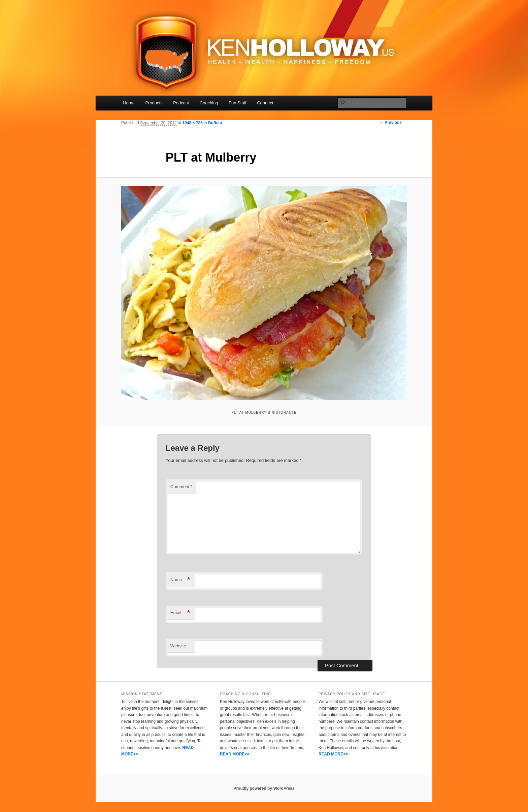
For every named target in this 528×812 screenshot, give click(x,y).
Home (129, 103)
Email (180, 613)
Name (180, 580)
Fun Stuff (238, 103)
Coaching (209, 103)
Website (178, 646)
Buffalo (215, 123)
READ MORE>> (235, 754)
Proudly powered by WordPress (264, 788)
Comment (181, 487)
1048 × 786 (192, 123)
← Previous (391, 123)
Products (154, 103)
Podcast (181, 103)
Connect (265, 103)
